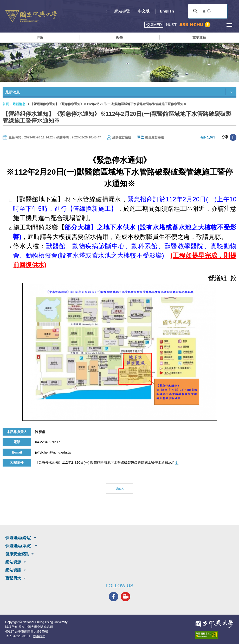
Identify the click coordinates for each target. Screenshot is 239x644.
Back (119, 488)
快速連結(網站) (18, 538)
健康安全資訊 (17, 554)
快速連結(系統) (19, 546)
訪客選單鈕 (218, 25)
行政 (40, 38)
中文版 (144, 11)
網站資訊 (13, 570)
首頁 (6, 104)
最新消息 (19, 104)
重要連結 (199, 38)
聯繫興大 (13, 578)
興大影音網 (125, 597)
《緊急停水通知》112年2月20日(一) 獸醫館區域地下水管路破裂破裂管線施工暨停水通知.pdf (104, 463)
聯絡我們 (39, 636)
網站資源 (13, 562)
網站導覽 (122, 11)
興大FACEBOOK (114, 597)
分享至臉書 (233, 137)
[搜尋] (207, 11)
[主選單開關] (229, 25)
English (167, 11)
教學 (119, 38)
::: (108, 11)
